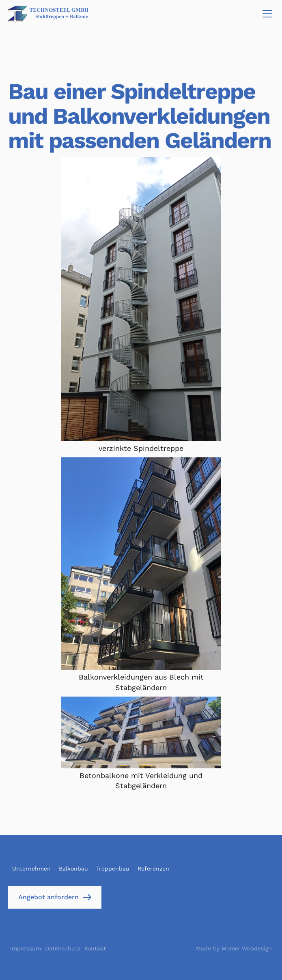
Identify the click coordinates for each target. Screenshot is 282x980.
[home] (48, 14)
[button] (266, 14)
